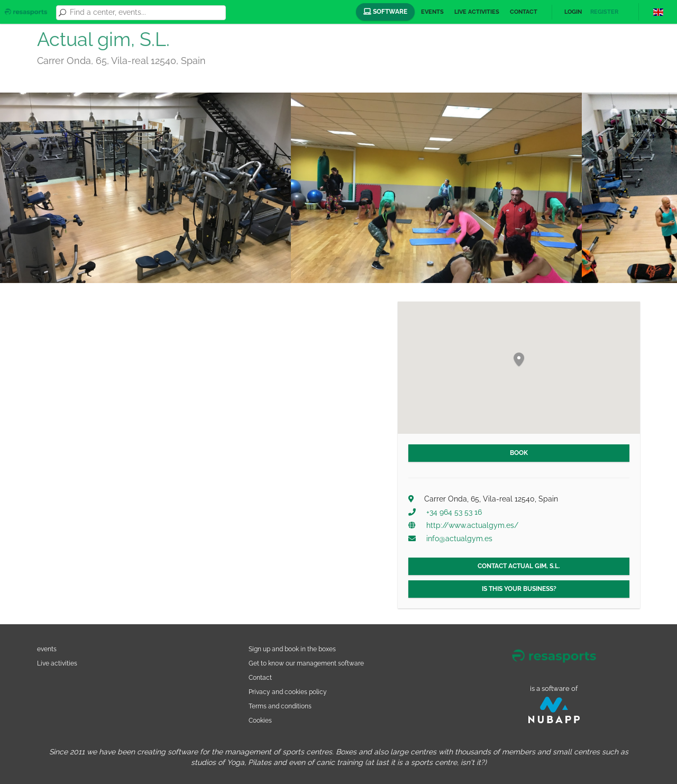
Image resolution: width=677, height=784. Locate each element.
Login (573, 12)
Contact (524, 12)
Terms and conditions (280, 706)
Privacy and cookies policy (288, 692)
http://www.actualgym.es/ (472, 525)
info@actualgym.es (459, 539)
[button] (519, 360)
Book (519, 453)
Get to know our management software (306, 663)
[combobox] (146, 13)
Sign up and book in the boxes (292, 649)
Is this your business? (519, 589)
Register (604, 12)
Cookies (260, 720)
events (47, 649)
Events (432, 12)
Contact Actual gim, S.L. (519, 566)
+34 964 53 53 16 (454, 512)
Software (385, 12)
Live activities (477, 12)
